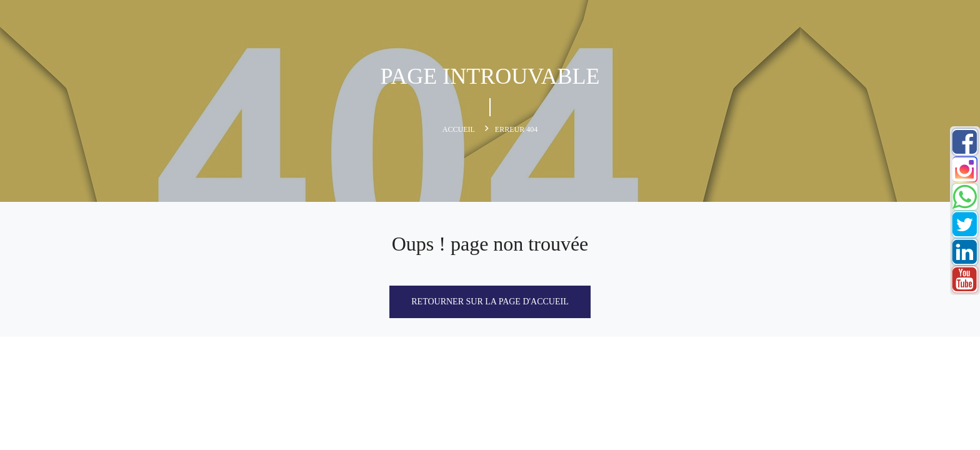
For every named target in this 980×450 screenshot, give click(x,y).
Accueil (459, 129)
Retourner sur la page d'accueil (490, 302)
